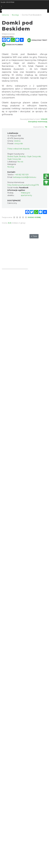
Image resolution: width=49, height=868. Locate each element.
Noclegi (11, 167)
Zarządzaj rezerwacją (38, 122)
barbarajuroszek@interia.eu (25, 177)
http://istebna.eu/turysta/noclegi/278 (23, 185)
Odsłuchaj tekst (37, 40)
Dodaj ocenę (34, 217)
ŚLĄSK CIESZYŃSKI (7, 2)
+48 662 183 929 (21, 175)
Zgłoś (44, 119)
